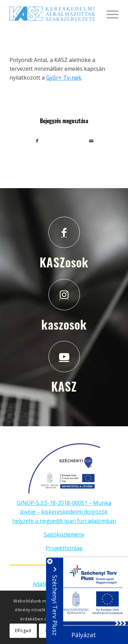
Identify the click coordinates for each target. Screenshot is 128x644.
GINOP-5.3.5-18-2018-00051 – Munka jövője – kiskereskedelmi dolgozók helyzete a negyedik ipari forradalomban (64, 512)
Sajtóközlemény (64, 534)
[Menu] (109, 14)
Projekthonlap (64, 548)
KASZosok (64, 262)
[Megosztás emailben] (91, 141)
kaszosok (64, 324)
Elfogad (23, 631)
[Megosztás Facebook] (37, 141)
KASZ (64, 386)
